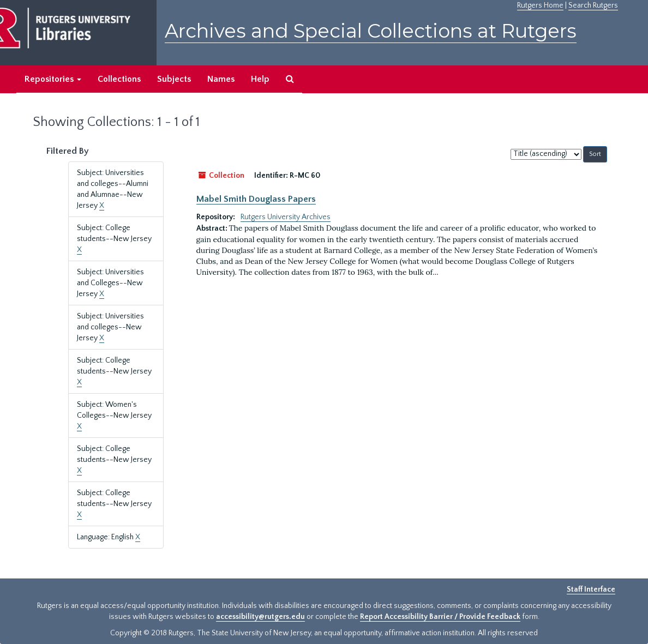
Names (221, 79)
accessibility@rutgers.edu (260, 617)
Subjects (174, 79)
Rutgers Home (540, 5)
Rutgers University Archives (286, 217)
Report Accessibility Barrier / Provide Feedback (440, 617)
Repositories (53, 79)
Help (260, 79)
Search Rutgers (593, 5)
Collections (119, 79)
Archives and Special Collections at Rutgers (371, 31)
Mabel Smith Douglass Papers (256, 199)
